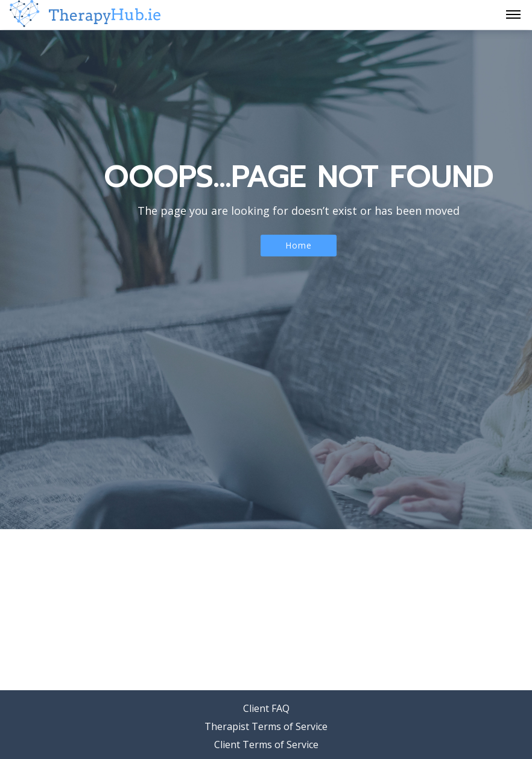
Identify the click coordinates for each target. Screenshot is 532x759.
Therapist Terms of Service (266, 726)
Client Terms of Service (266, 745)
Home (299, 245)
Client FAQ (266, 708)
